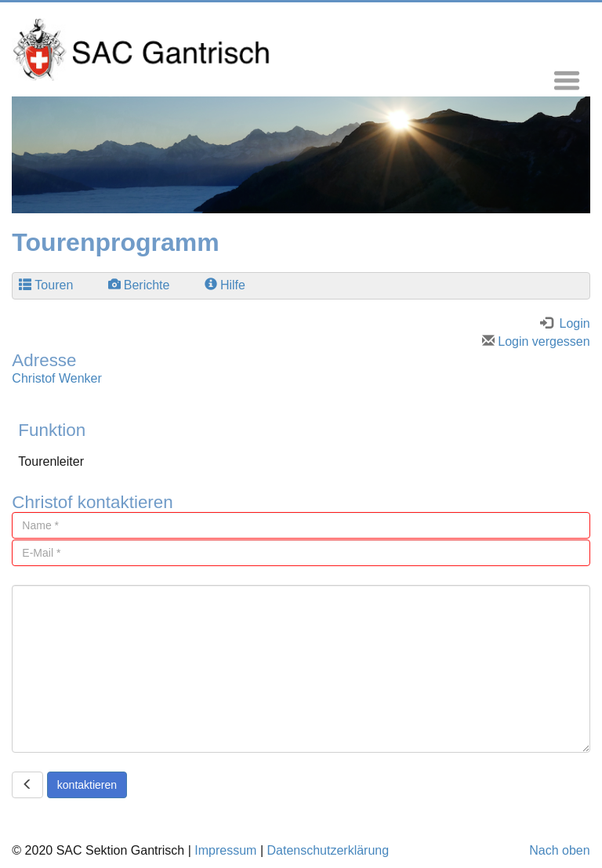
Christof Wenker (56, 378)
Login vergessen (536, 341)
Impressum (225, 850)
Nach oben (559, 850)
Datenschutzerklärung (328, 850)
